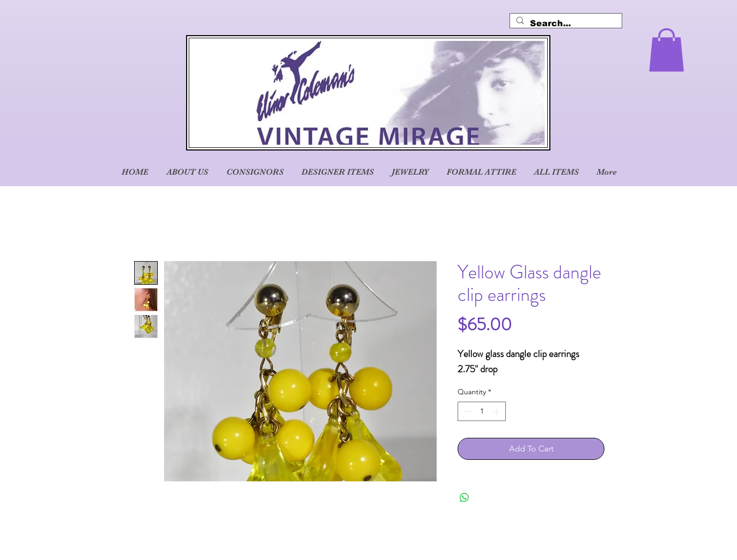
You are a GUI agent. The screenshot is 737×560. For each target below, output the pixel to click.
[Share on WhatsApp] (464, 498)
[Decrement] (466, 411)
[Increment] (498, 411)
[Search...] (565, 24)
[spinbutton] (482, 411)
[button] (666, 50)
